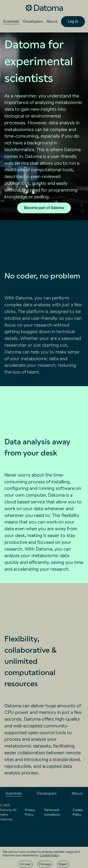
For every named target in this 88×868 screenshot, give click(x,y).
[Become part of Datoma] (44, 208)
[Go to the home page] (44, 8)
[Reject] (63, 864)
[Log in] (73, 22)
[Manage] (45, 864)
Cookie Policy (49, 855)
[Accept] (26, 864)
